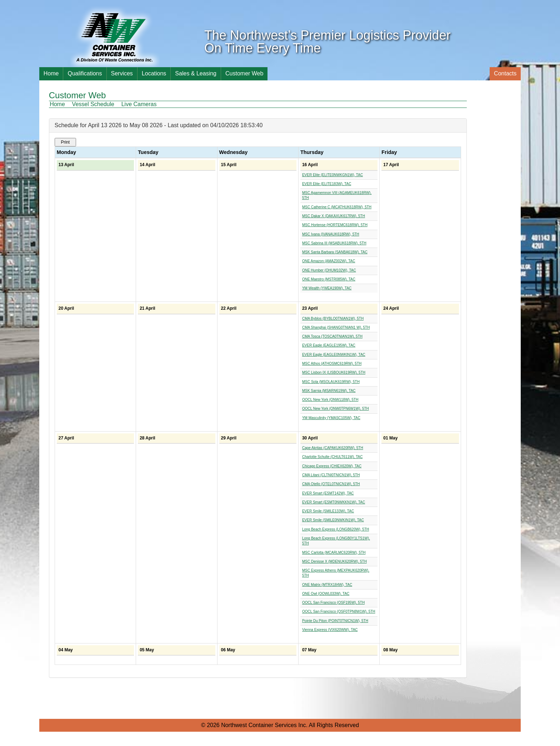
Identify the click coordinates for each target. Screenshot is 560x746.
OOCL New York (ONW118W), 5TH (330, 400)
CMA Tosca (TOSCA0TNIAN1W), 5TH (332, 336)
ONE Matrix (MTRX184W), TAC (327, 585)
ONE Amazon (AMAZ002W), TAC (329, 261)
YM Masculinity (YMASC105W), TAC (331, 418)
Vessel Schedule (93, 104)
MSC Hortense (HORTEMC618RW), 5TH (335, 225)
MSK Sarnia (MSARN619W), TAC (329, 391)
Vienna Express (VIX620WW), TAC (330, 630)
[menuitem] (60, 104)
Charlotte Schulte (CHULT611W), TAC (332, 457)
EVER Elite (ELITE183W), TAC (327, 184)
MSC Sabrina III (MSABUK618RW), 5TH (334, 243)
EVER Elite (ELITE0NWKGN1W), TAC (332, 175)
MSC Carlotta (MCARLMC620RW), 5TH (334, 553)
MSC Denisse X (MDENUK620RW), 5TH (334, 561)
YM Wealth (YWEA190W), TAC (327, 288)
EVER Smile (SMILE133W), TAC (328, 511)
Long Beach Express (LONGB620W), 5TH (336, 529)
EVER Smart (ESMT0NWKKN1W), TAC (334, 502)
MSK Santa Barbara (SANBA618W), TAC (335, 252)
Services (122, 73)
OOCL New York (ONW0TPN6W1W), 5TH (336, 409)
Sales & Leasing (196, 73)
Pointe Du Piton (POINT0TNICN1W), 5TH (335, 621)
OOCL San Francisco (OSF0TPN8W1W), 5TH (339, 611)
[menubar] (106, 104)
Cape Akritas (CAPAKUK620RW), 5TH (333, 448)
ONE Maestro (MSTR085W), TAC (329, 279)
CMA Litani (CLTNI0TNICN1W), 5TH (331, 475)
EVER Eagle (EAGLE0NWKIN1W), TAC (334, 355)
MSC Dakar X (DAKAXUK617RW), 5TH (334, 216)
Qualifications (85, 73)
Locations (154, 73)
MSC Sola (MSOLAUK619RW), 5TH (331, 382)
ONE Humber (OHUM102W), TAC (329, 270)
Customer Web (244, 73)
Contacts (505, 73)
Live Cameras (139, 104)
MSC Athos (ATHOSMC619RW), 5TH (332, 364)
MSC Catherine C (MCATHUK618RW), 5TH (337, 207)
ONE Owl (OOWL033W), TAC (326, 594)
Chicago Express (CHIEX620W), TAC (332, 466)
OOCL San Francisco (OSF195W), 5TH (333, 603)
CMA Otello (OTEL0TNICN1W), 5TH (331, 484)
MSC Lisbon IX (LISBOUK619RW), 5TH (334, 372)
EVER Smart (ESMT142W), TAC (328, 493)
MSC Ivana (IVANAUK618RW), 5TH (331, 234)
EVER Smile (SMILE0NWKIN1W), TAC (333, 520)
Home (51, 73)
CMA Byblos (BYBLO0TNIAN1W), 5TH (333, 319)
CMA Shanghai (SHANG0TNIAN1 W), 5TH (336, 327)
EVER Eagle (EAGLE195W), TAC (329, 345)
